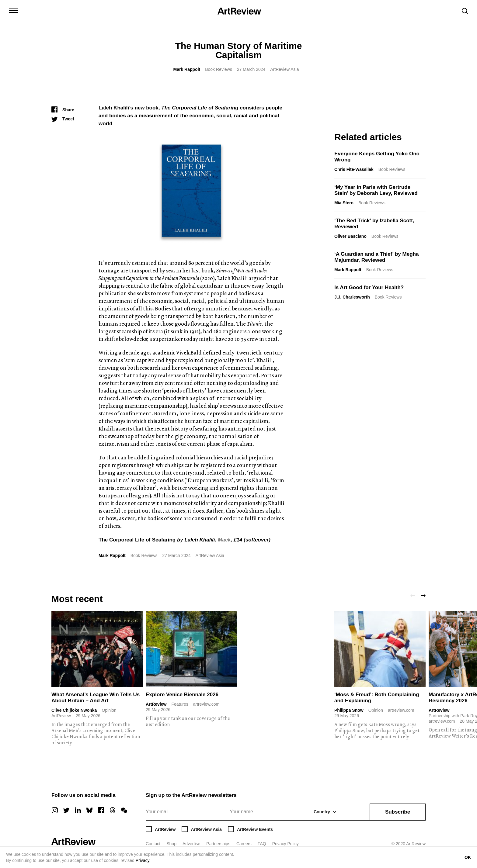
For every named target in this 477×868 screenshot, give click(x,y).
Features (180, 704)
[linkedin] (78, 810)
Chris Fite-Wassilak (354, 169)
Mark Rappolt (187, 69)
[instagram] (55, 810)
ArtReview (156, 704)
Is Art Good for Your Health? (369, 287)
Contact (153, 844)
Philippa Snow (349, 710)
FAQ (262, 844)
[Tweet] (63, 119)
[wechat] (124, 810)
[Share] (63, 110)
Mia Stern (344, 203)
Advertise (191, 844)
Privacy (143, 860)
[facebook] (101, 810)
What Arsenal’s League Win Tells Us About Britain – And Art (96, 698)
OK (468, 857)
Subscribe (398, 812)
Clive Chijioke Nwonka (74, 710)
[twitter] (66, 810)
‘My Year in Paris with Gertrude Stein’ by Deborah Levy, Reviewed (376, 190)
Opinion (109, 710)
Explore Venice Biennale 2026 (182, 695)
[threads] (113, 810)
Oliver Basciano (350, 236)
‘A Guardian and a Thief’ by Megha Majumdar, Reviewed (376, 257)
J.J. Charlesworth (352, 297)
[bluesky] (89, 810)
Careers (244, 844)
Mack (224, 540)
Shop (171, 844)
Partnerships (218, 844)
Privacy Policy (286, 844)
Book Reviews (219, 69)
